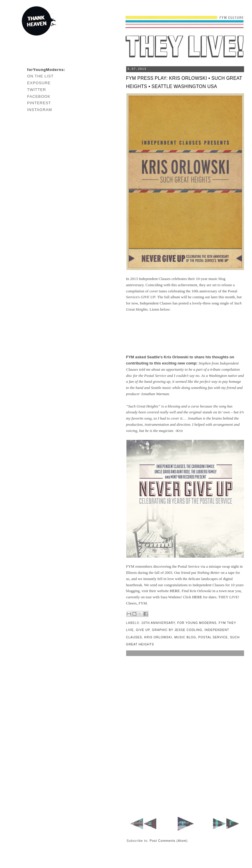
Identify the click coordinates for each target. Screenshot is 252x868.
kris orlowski (158, 637)
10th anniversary (158, 623)
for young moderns (197, 623)
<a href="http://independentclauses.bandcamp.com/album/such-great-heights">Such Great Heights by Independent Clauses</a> (185, 334)
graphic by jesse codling (177, 630)
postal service (213, 637)
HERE (175, 591)
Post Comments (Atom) (169, 841)
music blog (185, 637)
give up (143, 630)
